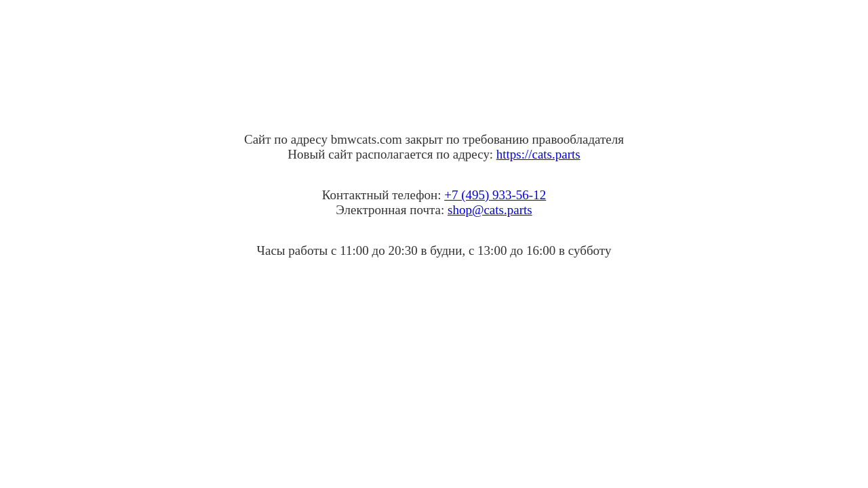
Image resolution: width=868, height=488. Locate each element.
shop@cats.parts (490, 210)
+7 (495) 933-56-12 (495, 195)
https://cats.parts (538, 154)
